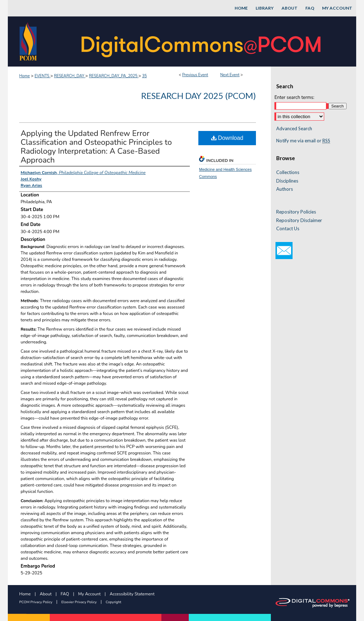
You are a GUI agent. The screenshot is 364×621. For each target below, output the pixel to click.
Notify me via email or (303, 141)
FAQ (65, 594)
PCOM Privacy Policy (36, 602)
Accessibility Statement (132, 594)
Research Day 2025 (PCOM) (199, 96)
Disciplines (287, 181)
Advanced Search (294, 128)
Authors (285, 189)
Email (284, 251)
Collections (288, 172)
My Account (90, 594)
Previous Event (195, 75)
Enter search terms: (294, 98)
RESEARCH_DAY (70, 76)
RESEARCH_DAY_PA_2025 (114, 76)
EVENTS (42, 76)
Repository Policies (296, 212)
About (46, 594)
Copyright (113, 602)
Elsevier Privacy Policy (79, 602)
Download (227, 138)
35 (144, 76)
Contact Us (288, 229)
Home (25, 76)
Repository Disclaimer (299, 220)
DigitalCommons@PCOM (202, 41)
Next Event (230, 75)
